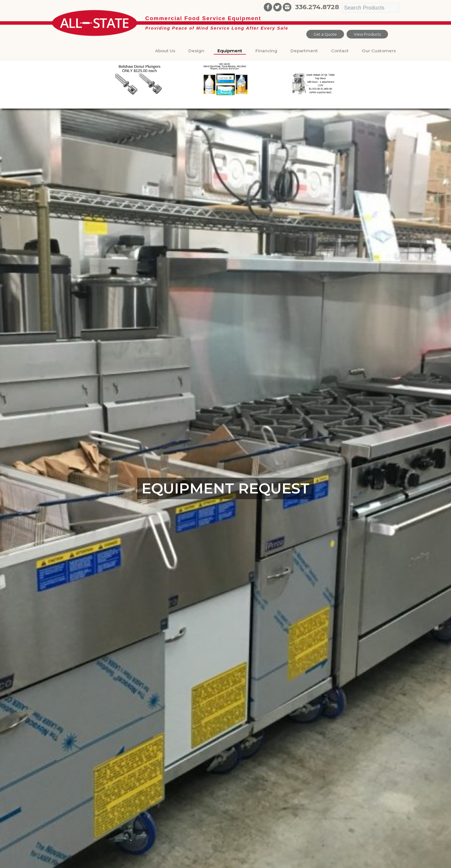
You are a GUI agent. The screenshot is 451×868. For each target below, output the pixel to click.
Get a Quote (325, 34)
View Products (367, 34)
